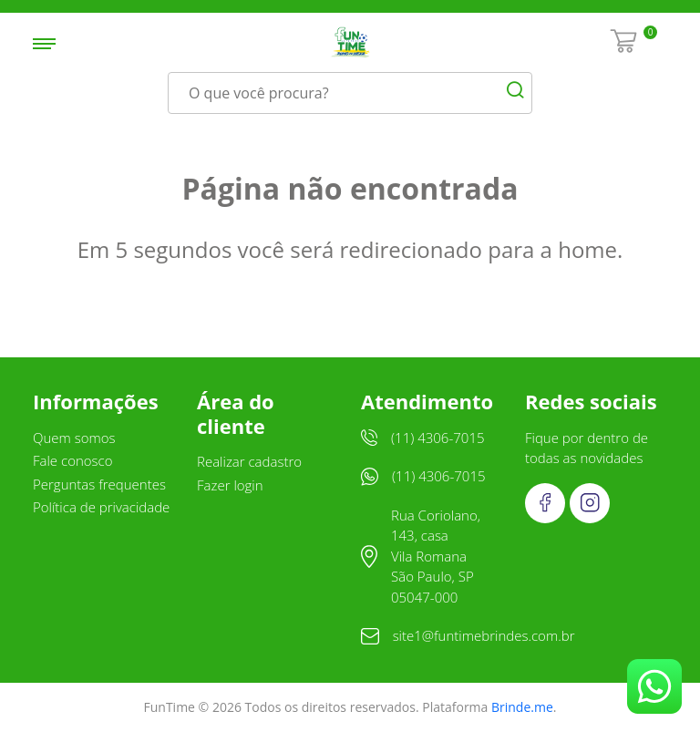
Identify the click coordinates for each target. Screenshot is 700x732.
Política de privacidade (101, 507)
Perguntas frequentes (99, 484)
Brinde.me (522, 707)
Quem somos (74, 438)
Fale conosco (73, 460)
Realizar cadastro (249, 461)
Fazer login (230, 485)
